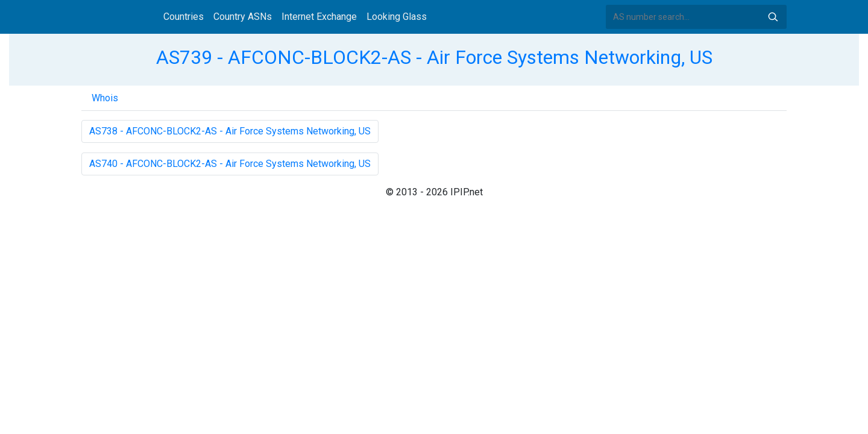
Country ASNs (243, 17)
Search (773, 17)
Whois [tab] (105, 98)
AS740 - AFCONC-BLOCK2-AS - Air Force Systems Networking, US (230, 164)
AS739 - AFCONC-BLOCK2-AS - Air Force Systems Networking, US (434, 57)
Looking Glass (397, 17)
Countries (184, 17)
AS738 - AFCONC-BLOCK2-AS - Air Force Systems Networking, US (230, 131)
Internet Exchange (319, 17)
